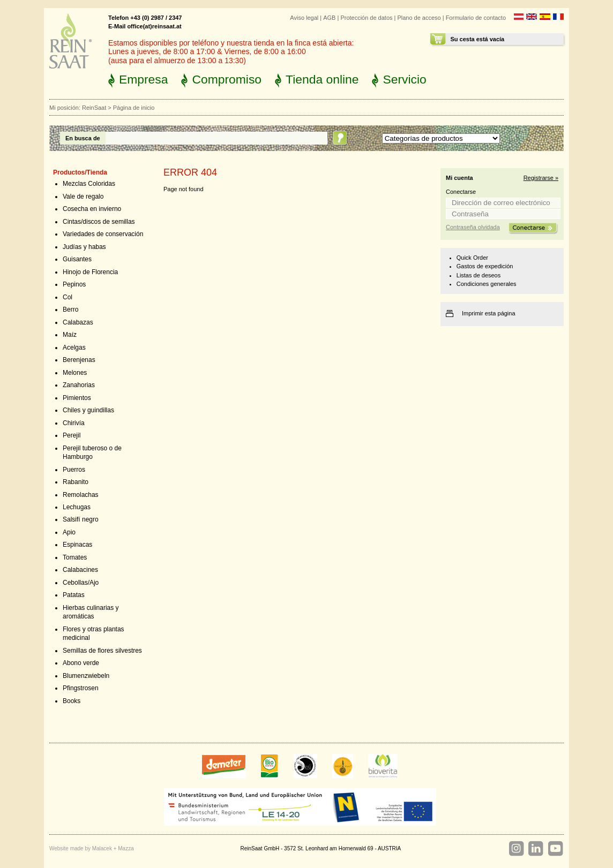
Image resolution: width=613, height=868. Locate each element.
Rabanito (76, 482)
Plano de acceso (419, 18)
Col (68, 297)
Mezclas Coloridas (89, 184)
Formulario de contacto (476, 18)
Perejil (72, 435)
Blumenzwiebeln (86, 676)
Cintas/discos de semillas (99, 222)
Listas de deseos (479, 275)
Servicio (404, 79)
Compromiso (227, 79)
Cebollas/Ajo (81, 583)
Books (72, 701)
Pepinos (74, 284)
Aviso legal (304, 18)
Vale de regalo (83, 197)
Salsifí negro (81, 519)
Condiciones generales (487, 284)
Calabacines (80, 570)
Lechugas (77, 507)
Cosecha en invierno (92, 209)
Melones (75, 373)
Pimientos (77, 398)
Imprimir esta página (489, 313)
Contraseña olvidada (473, 227)
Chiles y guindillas (88, 410)
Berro (70, 310)
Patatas (74, 595)
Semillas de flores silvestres (102, 651)
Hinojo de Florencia (90, 272)
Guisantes (77, 259)
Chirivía (74, 423)
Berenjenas (79, 360)
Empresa (143, 79)
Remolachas (81, 495)
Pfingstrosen (81, 688)
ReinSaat (94, 108)
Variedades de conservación (103, 234)
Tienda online (322, 79)
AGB (329, 18)
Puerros (74, 470)
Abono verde (81, 663)
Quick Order (472, 258)
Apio (69, 532)
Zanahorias (79, 385)
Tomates (75, 557)
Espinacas (77, 545)
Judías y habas (84, 247)
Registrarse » (541, 178)
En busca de (83, 138)
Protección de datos (366, 18)
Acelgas (74, 348)
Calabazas (78, 322)
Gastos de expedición (485, 266)
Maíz (70, 335)
